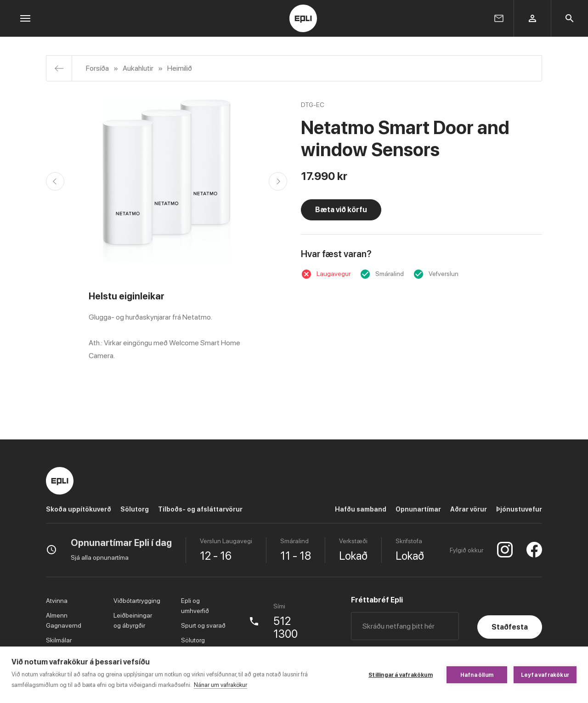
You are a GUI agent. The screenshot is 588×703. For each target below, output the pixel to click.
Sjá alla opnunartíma (100, 557)
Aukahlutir (138, 68)
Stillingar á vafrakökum (401, 675)
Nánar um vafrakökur (220, 685)
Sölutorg (135, 509)
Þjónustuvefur (519, 509)
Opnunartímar (418, 509)
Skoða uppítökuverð (79, 509)
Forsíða (97, 68)
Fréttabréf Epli (377, 600)
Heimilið (180, 68)
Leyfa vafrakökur (545, 675)
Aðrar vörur (469, 509)
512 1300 (286, 628)
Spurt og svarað (203, 625)
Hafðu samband (361, 509)
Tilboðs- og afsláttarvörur (200, 509)
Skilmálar (59, 640)
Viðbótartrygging (137, 601)
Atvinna (57, 601)
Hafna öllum (477, 675)
